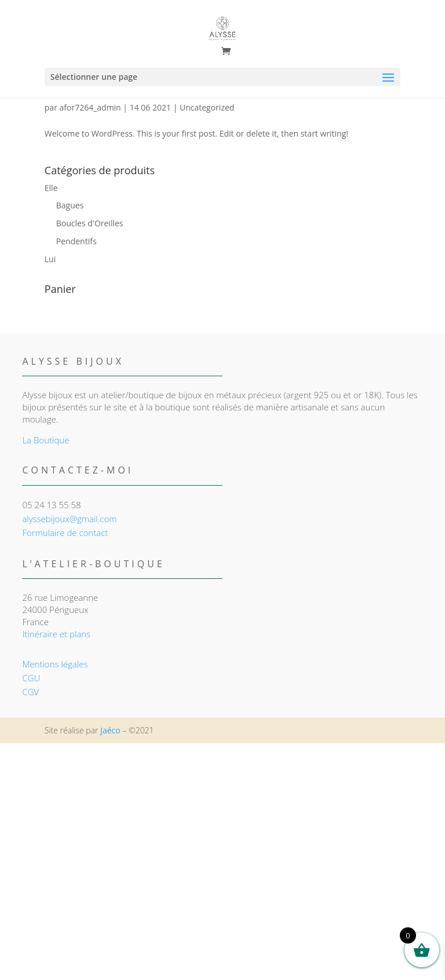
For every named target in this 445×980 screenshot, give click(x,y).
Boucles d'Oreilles (90, 223)
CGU (31, 678)
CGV (30, 692)
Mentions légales (55, 664)
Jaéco (110, 730)
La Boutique (45, 440)
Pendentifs (76, 241)
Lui (50, 259)
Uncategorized (207, 107)
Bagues (70, 205)
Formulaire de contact (65, 533)
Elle (51, 188)
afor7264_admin (90, 107)
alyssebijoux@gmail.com (69, 519)
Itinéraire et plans (56, 634)
